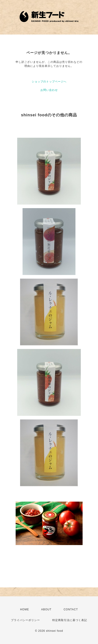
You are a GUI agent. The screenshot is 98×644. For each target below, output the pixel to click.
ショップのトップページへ (49, 82)
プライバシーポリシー (25, 620)
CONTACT (71, 609)
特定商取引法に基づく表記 (70, 620)
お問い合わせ (49, 90)
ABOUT (46, 609)
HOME (25, 609)
